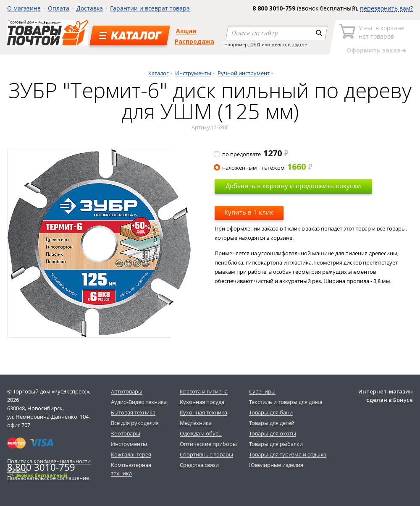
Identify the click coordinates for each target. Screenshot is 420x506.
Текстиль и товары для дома (286, 402)
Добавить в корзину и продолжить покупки (293, 186)
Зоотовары (126, 433)
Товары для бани (271, 412)
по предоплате (252, 154)
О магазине (24, 8)
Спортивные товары (206, 454)
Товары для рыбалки (276, 444)
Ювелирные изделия (276, 465)
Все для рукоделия (135, 423)
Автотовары (127, 391)
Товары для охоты (273, 433)
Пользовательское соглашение (48, 478)
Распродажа (194, 41)
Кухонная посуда (202, 402)
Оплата (59, 8)
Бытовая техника (133, 412)
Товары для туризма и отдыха (288, 454)
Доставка (90, 8)
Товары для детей (272, 423)
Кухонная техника (203, 412)
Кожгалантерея (131, 454)
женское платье (289, 44)
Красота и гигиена (204, 391)
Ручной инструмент (244, 73)
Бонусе (403, 400)
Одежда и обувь (201, 433)
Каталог (159, 73)
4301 (255, 44)
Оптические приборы (208, 444)
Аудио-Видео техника (139, 402)
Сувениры (262, 391)
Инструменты (193, 73)
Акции (186, 31)
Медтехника (196, 423)
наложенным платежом (264, 168)
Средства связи (199, 465)
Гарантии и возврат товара (150, 8)
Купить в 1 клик (249, 212)
